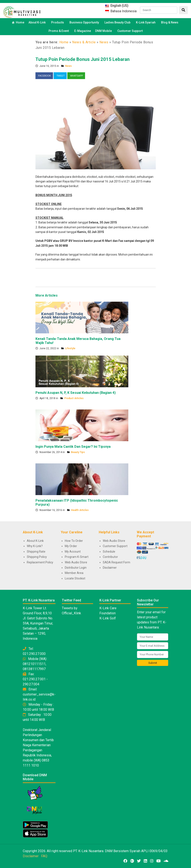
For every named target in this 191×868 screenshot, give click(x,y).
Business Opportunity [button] (85, 22)
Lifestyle (70, 348)
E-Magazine (83, 31)
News (104, 42)
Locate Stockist (75, 578)
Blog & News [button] (170, 22)
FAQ (44, 856)
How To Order (74, 541)
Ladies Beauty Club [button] (118, 22)
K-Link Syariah (146, 22)
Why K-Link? (35, 546)
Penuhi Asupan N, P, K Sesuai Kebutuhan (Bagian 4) (76, 393)
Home (20, 22)
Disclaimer (110, 568)
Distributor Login (76, 568)
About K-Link (35, 541)
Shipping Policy (37, 557)
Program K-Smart (77, 557)
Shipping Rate (36, 552)
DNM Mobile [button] (104, 31)
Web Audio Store (76, 562)
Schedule (109, 552)
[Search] (159, 10)
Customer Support (130, 31)
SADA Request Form (116, 562)
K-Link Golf (108, 618)
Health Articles (80, 510)
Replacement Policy (40, 562)
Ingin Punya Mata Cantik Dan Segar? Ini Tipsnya (73, 447)
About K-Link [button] (38, 22)
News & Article (84, 42)
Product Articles (74, 398)
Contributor (110, 557)
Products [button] (58, 22)
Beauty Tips (78, 452)
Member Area (74, 573)
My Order (71, 546)
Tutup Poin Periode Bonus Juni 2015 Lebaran (83, 59)
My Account (73, 552)
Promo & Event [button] (59, 31)
